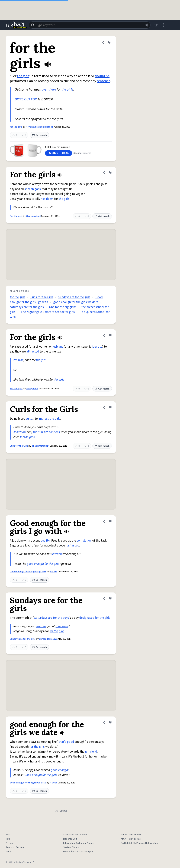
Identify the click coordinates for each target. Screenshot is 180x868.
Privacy (9, 843)
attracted (33, 352)
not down (47, 199)
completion (84, 541)
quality (45, 541)
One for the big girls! (63, 307)
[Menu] (171, 25)
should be (102, 76)
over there (49, 89)
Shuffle (61, 811)
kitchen (57, 554)
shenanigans (33, 189)
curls (29, 419)
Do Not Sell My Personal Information (140, 843)
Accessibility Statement (76, 835)
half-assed (72, 546)
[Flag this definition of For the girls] (110, 173)
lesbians (58, 347)
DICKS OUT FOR (26, 99)
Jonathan (20, 432)
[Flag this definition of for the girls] (109, 43)
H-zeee (54, 783)
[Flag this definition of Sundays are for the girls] (110, 598)
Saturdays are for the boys (52, 618)
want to (41, 626)
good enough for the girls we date (76, 302)
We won (18, 360)
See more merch (82, 153)
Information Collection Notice (79, 843)
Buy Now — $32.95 (59, 153)
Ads (8, 835)
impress (44, 419)
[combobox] (90, 25)
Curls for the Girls (42, 297)
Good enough (33, 775)
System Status (71, 847)
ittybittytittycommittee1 (39, 127)
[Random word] (146, 25)
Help (8, 839)
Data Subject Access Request (79, 852)
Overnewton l (33, 216)
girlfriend (91, 752)
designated (87, 618)
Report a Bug (70, 839)
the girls (23, 76)
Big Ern (54, 572)
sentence (103, 81)
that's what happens (46, 432)
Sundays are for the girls (74, 297)
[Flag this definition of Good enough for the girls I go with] (110, 521)
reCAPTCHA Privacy (131, 835)
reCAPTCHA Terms (131, 839)
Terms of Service (15, 847)
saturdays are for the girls (27, 307)
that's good (66, 742)
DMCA (9, 852)
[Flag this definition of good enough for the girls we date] (110, 722)
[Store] (156, 25)
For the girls (16, 216)
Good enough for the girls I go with (28, 572)
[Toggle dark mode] (163, 25)
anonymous (32, 389)
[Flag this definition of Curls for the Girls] (110, 407)
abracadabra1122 (48, 639)
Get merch (39, 135)
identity (97, 347)
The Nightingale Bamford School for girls (48, 312)
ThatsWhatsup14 (41, 446)
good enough (35, 564)
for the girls (16, 127)
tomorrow (62, 626)
